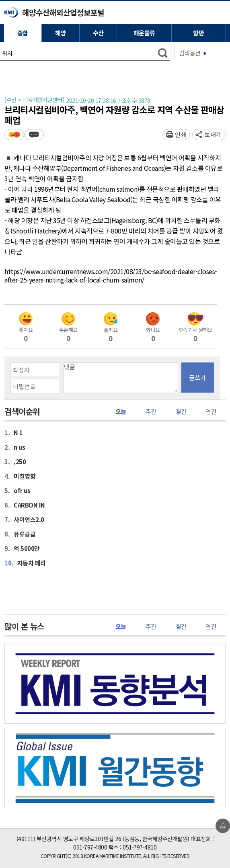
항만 (198, 33)
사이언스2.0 (24, 519)
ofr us (17, 490)
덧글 (34, 134)
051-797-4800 (90, 847)
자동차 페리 (25, 563)
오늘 (121, 411)
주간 (151, 411)
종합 (23, 33)
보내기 (213, 134)
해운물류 (144, 33)
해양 (61, 33)
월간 (181, 411)
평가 (14, 134)
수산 (98, 33)
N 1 (14, 432)
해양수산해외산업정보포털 (63, 12)
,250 (15, 461)
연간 (211, 411)
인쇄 (180, 134)
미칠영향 (20, 476)
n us (15, 447)
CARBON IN (25, 505)
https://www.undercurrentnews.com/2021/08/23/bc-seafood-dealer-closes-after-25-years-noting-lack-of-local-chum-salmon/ (111, 276)
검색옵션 (190, 53)
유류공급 (20, 534)
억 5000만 (22, 548)
